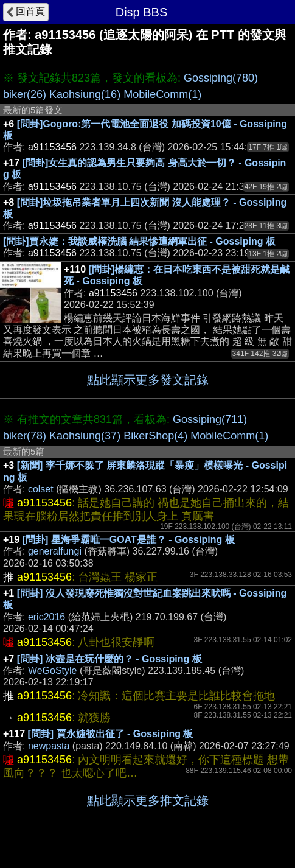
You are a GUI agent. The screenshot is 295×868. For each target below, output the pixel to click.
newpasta (49, 746)
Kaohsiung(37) (85, 436)
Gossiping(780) (221, 78)
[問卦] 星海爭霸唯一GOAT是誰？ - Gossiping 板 (129, 540)
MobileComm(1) (162, 94)
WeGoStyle (53, 670)
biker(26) (25, 94)
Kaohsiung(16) (85, 94)
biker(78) (25, 436)
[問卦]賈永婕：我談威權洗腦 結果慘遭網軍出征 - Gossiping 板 (139, 241)
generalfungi (55, 551)
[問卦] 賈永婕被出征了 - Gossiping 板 (111, 734)
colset (41, 489)
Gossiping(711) (210, 419)
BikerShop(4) (155, 436)
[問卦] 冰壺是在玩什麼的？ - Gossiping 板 (109, 659)
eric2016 (47, 617)
